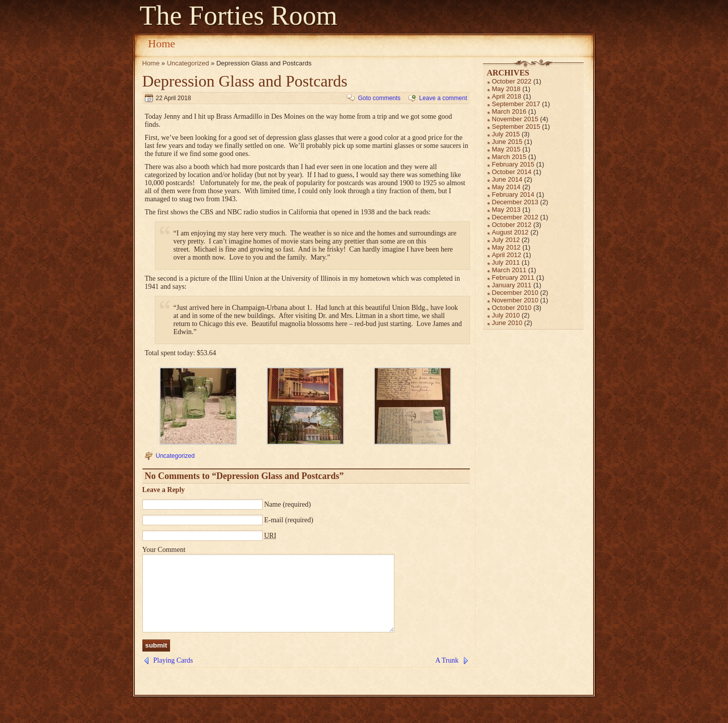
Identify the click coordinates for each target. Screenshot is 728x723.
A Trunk (447, 675)
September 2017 (516, 104)
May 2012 (506, 247)
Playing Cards (173, 675)
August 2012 (510, 232)
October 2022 (512, 81)
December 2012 (515, 217)
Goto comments (379, 98)
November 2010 (515, 300)
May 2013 (506, 210)
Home (161, 44)
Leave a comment (443, 98)
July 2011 (506, 262)
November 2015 (515, 119)
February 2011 (513, 277)
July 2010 (506, 315)
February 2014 (513, 194)
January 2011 (512, 285)
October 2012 (512, 225)
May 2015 (506, 149)
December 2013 (515, 202)
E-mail (274, 520)
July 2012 (506, 240)
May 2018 (506, 89)
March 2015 (509, 157)
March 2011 (509, 270)
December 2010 (515, 293)
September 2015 (516, 127)
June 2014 (507, 179)
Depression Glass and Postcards (245, 81)
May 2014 (506, 187)
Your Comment (164, 550)
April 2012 (507, 255)
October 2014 (512, 172)
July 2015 (506, 134)
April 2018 (507, 96)
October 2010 (512, 308)
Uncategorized (188, 63)
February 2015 (513, 164)
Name (272, 504)
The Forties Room (239, 16)
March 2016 (509, 111)
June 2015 (507, 142)
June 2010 (507, 323)
